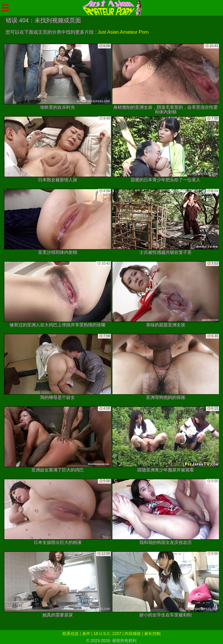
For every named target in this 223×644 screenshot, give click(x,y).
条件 (86, 634)
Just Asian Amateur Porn (123, 32)
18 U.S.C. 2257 (107, 634)
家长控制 (152, 634)
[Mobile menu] (5, 8)
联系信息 (71, 634)
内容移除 (133, 634)
